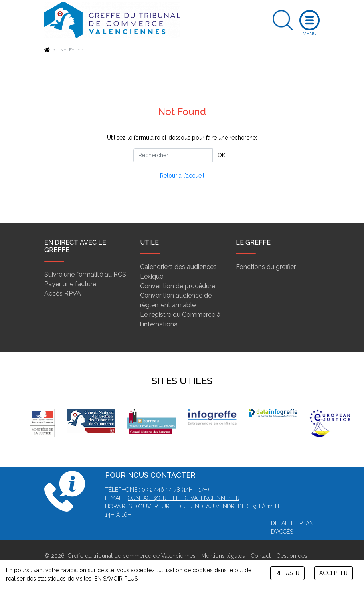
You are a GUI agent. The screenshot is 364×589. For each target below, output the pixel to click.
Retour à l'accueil (182, 176)
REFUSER (287, 573)
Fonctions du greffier (266, 267)
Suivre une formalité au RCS (85, 274)
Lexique (152, 276)
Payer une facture (70, 284)
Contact (261, 556)
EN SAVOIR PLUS (116, 579)
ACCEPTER (333, 573)
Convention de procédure (178, 286)
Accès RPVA (63, 294)
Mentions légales (223, 556)
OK (222, 155)
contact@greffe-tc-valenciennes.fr (184, 498)
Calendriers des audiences (178, 267)
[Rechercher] (173, 155)
